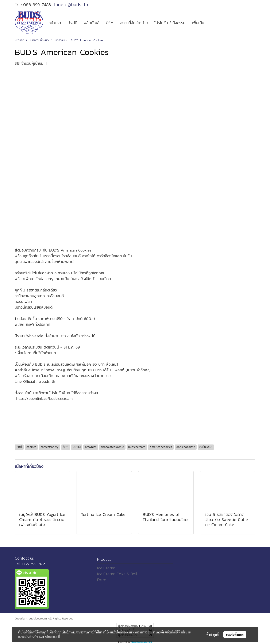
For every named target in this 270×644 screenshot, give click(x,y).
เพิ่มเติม (198, 23)
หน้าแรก (55, 23)
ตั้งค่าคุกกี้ (213, 634)
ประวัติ (72, 23)
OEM (110, 23)
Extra (102, 580)
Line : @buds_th (71, 5)
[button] (211, 23)
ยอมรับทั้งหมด (235, 634)
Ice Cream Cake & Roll (117, 574)
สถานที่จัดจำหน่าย (134, 23)
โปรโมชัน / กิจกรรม (170, 23)
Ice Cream (106, 568)
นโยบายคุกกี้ (53, 637)
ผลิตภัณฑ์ (92, 23)
